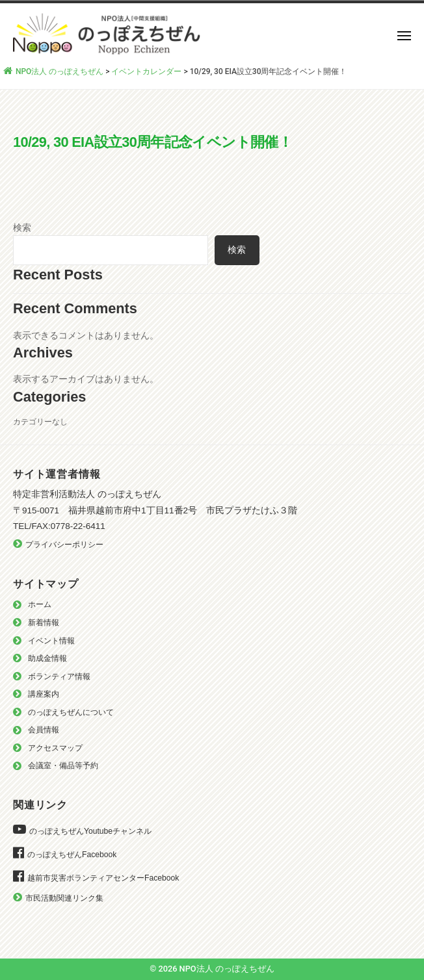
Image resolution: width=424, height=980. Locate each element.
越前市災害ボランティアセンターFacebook (103, 878)
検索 (22, 227)
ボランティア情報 (59, 677)
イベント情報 (51, 641)
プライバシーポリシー (64, 545)
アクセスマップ (55, 748)
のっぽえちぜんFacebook (72, 855)
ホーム (40, 604)
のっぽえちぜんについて (71, 712)
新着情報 (44, 623)
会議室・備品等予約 (63, 766)
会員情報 (44, 730)
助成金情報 (47, 658)
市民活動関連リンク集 (64, 898)
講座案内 (44, 694)
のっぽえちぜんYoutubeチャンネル (90, 831)
